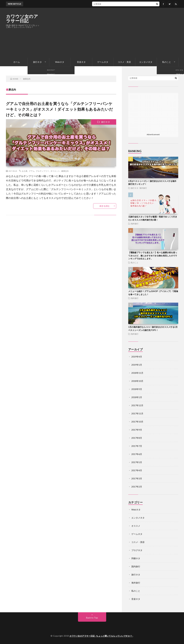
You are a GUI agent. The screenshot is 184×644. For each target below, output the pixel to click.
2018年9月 (137, 389)
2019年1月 (137, 365)
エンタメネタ (146, 62)
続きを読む (105, 206)
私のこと (167, 62)
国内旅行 (136, 566)
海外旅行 (143, 188)
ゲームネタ (103, 62)
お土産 (25, 171)
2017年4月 (137, 470)
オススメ (136, 526)
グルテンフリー (42, 171)
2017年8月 (137, 438)
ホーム (17, 62)
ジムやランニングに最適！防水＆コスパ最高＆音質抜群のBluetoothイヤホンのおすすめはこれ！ (115, 4)
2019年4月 (137, 357)
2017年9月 (137, 430)
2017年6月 (137, 454)
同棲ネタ (136, 558)
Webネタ (60, 62)
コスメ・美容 (124, 62)
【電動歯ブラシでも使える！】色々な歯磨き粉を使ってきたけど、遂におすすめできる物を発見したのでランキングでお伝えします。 (153, 256)
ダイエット (55, 171)
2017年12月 (137, 405)
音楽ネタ (81, 62)
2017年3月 (137, 478)
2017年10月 (137, 422)
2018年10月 (137, 381)
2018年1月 (137, 397)
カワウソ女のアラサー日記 (22, 18)
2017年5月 (137, 462)
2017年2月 (137, 487)
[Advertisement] (121, 33)
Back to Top (92, 618)
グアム (32, 171)
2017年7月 (137, 446)
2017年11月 (137, 413)
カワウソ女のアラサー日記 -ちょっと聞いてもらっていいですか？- (101, 636)
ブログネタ (137, 550)
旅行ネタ (37, 62)
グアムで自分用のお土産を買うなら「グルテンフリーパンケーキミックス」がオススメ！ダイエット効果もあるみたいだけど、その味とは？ (60, 109)
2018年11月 (137, 373)
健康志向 (65, 171)
